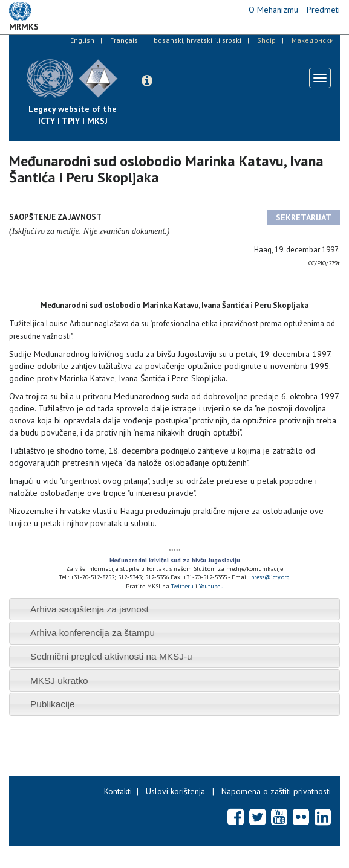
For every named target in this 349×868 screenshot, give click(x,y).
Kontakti (118, 791)
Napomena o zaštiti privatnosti (276, 791)
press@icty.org (270, 577)
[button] (147, 81)
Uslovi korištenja (175, 791)
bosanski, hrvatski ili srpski (197, 40)
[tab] (174, 609)
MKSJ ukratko (59, 680)
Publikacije (53, 704)
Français (124, 40)
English (82, 40)
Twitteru (183, 586)
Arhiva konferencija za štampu (93, 633)
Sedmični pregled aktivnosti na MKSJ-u (111, 656)
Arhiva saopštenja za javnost (90, 609)
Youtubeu (211, 586)
